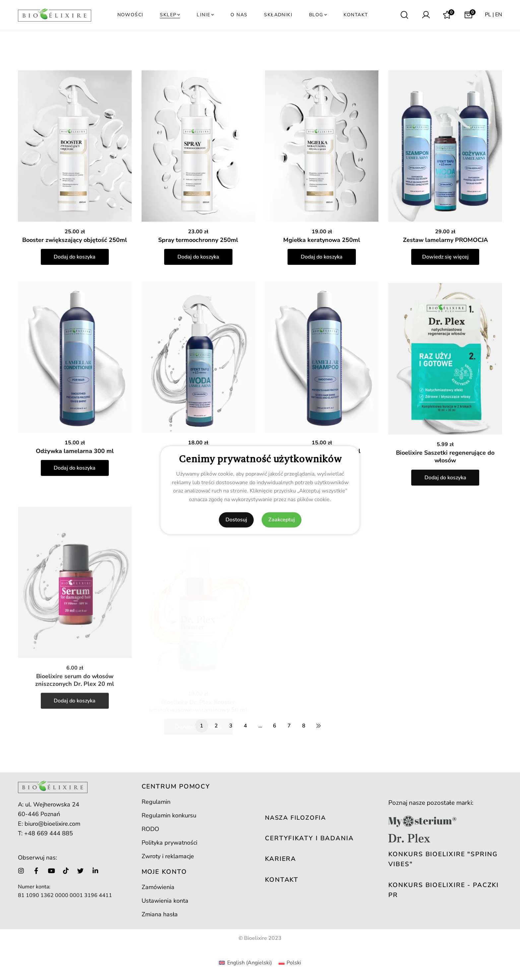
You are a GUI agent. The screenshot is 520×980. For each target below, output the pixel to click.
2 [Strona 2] (216, 726)
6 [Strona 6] (275, 726)
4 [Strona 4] (245, 726)
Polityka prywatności (169, 843)
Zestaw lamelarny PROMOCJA (445, 240)
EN (499, 15)
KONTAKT (282, 880)
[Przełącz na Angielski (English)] (245, 963)
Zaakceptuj (282, 520)
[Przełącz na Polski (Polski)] (290, 963)
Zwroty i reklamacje (168, 856)
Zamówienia (158, 887)
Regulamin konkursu (169, 815)
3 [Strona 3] (231, 726)
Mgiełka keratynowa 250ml (322, 240)
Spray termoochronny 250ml (198, 240)
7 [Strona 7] (289, 726)
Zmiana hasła (160, 914)
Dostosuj (236, 520)
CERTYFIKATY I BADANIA (309, 838)
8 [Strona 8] (304, 726)
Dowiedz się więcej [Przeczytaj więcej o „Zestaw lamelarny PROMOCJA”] (445, 257)
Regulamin (156, 802)
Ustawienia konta (165, 901)
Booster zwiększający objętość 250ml (75, 240)
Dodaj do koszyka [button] (75, 257)
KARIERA (281, 859)
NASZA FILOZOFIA (295, 818)
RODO (150, 829)
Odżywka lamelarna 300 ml (75, 468)
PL (488, 15)
